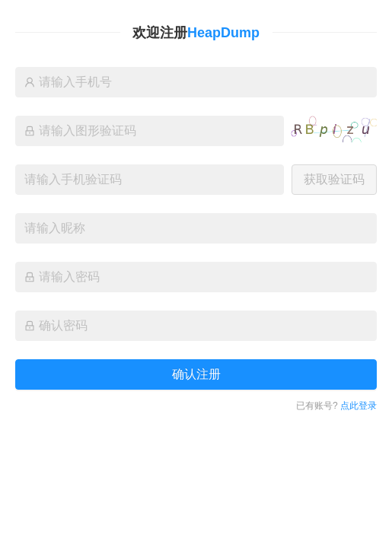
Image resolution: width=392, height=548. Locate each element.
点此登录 (359, 406)
